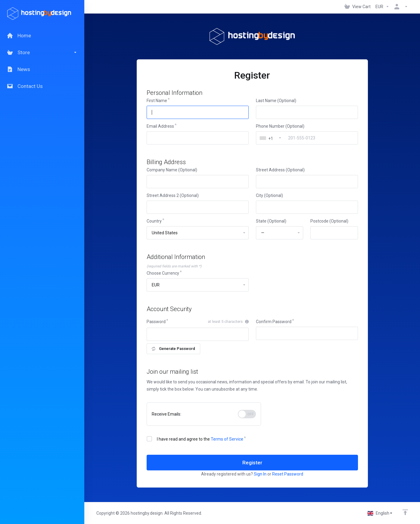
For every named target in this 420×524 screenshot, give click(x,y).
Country (154, 221)
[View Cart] (358, 7)
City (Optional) (269, 195)
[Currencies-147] (382, 7)
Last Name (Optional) (276, 101)
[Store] (42, 52)
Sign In (260, 474)
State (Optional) (271, 221)
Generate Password (173, 349)
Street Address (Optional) (280, 170)
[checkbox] (149, 439)
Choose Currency (163, 273)
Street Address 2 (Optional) (173, 195)
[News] (42, 69)
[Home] (42, 36)
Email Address (160, 126)
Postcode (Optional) (329, 221)
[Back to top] (405, 512)
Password (156, 322)
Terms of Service (227, 439)
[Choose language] (380, 513)
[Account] (400, 7)
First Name (157, 101)
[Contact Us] (42, 86)
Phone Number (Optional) (280, 126)
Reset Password (288, 474)
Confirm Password (274, 322)
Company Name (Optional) (172, 170)
